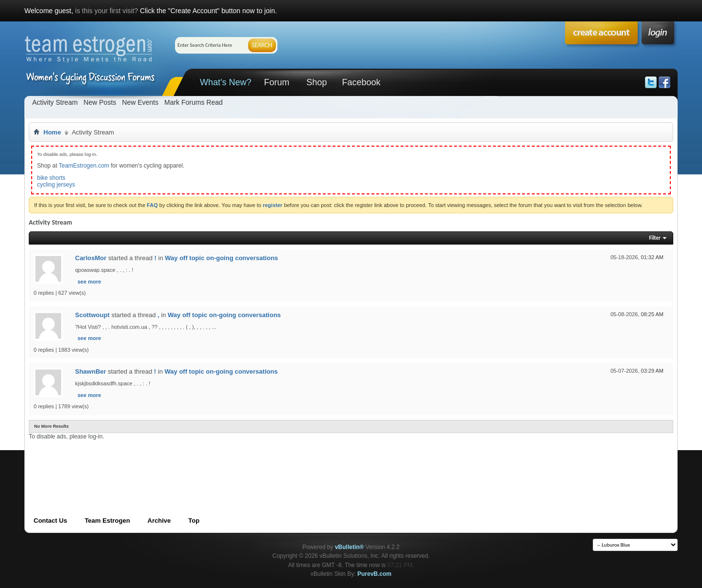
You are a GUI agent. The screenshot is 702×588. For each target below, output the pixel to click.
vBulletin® (350, 547)
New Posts (100, 102)
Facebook (361, 82)
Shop (316, 82)
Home (52, 132)
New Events (140, 102)
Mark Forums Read (194, 102)
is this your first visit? (107, 11)
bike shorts (51, 178)
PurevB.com (374, 574)
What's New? (225, 82)
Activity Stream (55, 102)
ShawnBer (91, 371)
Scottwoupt (92, 315)
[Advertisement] (206, 462)
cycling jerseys (56, 185)
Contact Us (50, 521)
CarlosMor (91, 258)
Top (194, 521)
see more (89, 282)
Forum (276, 82)
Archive (159, 521)
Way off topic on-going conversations (221, 258)
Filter (655, 238)
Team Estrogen (107, 521)
